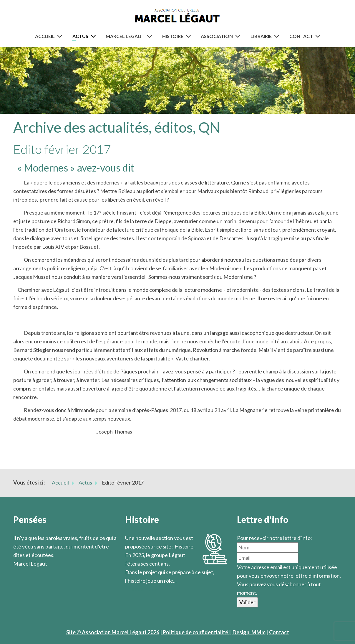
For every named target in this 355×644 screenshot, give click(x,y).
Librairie (261, 36)
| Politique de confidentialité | (195, 632)
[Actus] (94, 36)
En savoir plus (141, 589)
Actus (80, 36)
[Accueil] (61, 36)
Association (217, 36)
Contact (301, 36)
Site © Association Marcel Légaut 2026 (113, 632)
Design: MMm (249, 632)
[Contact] (319, 36)
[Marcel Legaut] (151, 36)
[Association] (239, 36)
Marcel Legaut (125, 36)
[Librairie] (278, 36)
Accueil (45, 36)
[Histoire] (190, 36)
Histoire (173, 36)
